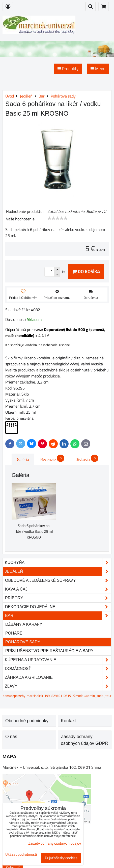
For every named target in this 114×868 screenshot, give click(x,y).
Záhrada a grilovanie (58, 678)
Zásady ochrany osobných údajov (55, 843)
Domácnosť (58, 669)
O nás (11, 737)
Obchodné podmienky (27, 721)
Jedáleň (58, 571)
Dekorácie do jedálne (58, 607)
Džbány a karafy (24, 624)
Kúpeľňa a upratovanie (58, 660)
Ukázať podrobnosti (21, 855)
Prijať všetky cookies (61, 858)
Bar (58, 616)
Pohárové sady (23, 642)
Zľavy (58, 686)
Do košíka (86, 271)
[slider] (58, 218)
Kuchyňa (58, 563)
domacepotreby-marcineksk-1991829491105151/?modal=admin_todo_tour (57, 696)
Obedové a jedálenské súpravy (58, 581)
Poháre (14, 633)
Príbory (58, 598)
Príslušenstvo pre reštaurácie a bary (49, 651)
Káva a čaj (58, 589)
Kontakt (68, 721)
